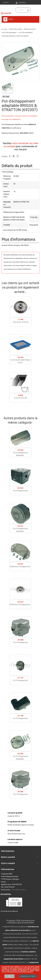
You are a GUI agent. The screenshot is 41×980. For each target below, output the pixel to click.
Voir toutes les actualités (9, 911)
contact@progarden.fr (19, 890)
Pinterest (17, 156)
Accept (9, 976)
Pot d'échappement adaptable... (20, 453)
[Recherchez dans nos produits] (21, 10)
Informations (8, 869)
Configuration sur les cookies (28, 976)
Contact (6, 3)
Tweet (14, 156)
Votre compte (8, 863)
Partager (10, 156)
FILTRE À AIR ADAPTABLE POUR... (20, 360)
